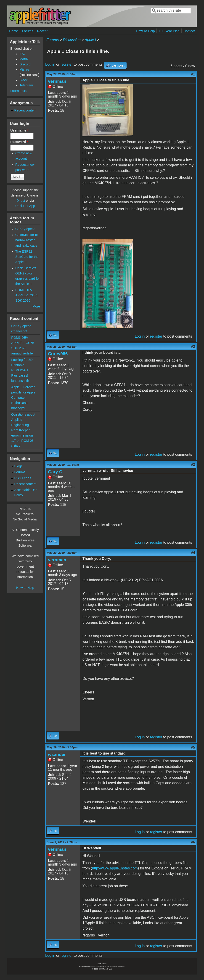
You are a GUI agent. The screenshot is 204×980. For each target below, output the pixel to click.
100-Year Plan (169, 31)
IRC (22, 54)
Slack (23, 80)
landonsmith (20, 381)
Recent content (25, 110)
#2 (193, 347)
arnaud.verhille (22, 353)
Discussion (72, 40)
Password (19, 142)
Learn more (19, 91)
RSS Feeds (23, 478)
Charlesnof (19, 331)
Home (13, 31)
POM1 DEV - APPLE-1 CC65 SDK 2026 (27, 295)
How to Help (25, 588)
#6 (193, 842)
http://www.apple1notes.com (115, 868)
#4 (193, 553)
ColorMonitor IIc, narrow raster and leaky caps (27, 240)
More (36, 306)
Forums (28, 31)
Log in (50, 64)
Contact (189, 31)
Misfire (24, 70)
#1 (193, 74)
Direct (21, 201)
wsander (57, 754)
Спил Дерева (25, 229)
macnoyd (18, 408)
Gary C (55, 472)
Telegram (26, 85)
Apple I (90, 40)
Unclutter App (25, 206)
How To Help (145, 31)
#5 (193, 747)
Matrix (24, 59)
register (67, 64)
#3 (193, 465)
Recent (42, 31)
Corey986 (58, 354)
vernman (57, 81)
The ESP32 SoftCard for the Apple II (27, 257)
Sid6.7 (16, 446)
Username (19, 130)
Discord (25, 64)
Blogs (19, 466)
